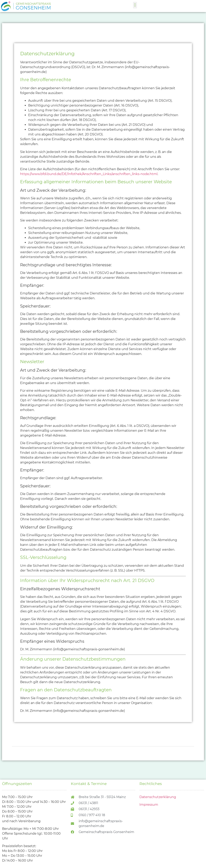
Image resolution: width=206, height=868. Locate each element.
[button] (135, 5)
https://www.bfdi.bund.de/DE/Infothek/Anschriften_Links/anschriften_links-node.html (89, 174)
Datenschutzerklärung (158, 797)
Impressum (149, 805)
